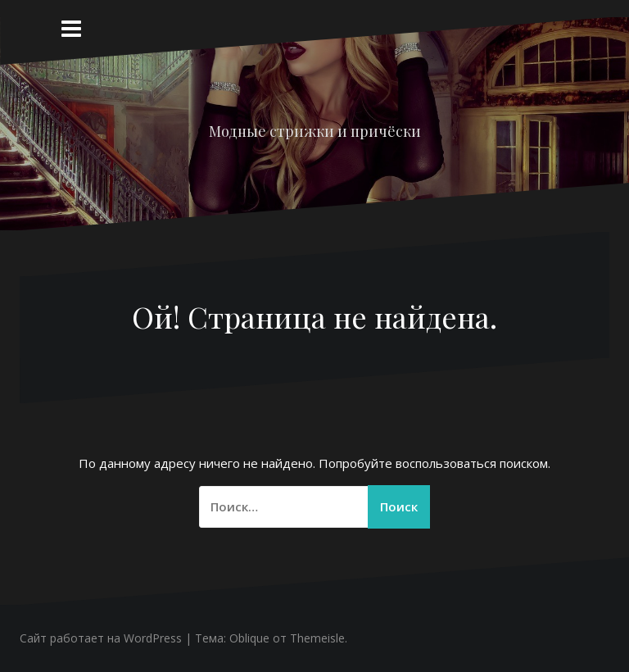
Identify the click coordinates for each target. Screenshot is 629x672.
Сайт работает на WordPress (101, 638)
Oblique (249, 638)
